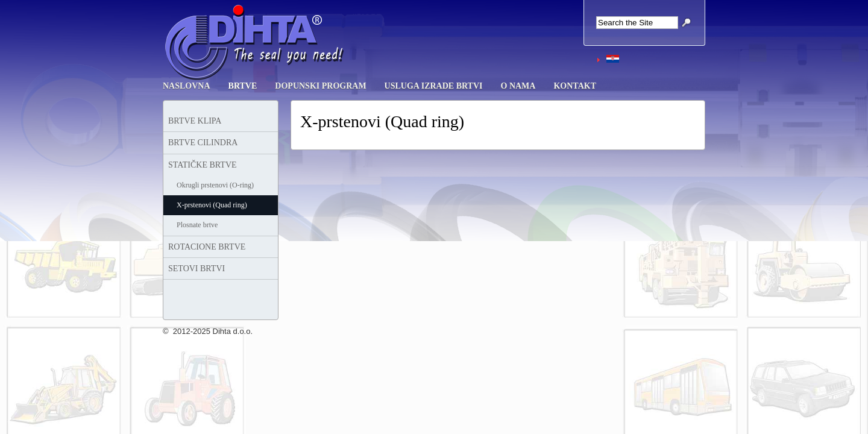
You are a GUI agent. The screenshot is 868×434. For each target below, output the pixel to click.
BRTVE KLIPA (195, 121)
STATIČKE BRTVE (203, 165)
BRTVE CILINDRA (203, 143)
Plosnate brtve (197, 225)
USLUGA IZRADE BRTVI (434, 86)
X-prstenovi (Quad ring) (212, 205)
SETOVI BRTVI (197, 269)
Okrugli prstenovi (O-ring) (215, 185)
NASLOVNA (187, 86)
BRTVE (243, 86)
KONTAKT (575, 86)
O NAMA (518, 86)
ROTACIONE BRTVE (207, 247)
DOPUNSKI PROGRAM (320, 86)
